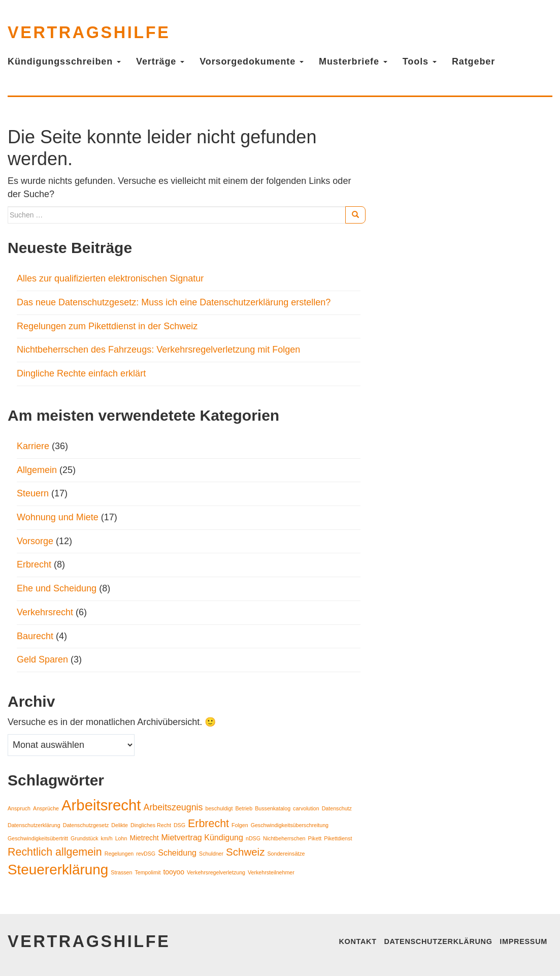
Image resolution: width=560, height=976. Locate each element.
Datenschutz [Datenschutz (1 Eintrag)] (337, 808)
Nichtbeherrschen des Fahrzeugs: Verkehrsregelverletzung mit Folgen (158, 350)
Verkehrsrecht (45, 612)
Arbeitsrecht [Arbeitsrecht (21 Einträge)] (101, 805)
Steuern (33, 493)
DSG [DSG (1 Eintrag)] (179, 825)
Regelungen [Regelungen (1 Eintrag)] (119, 854)
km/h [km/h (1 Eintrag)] (107, 838)
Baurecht (35, 636)
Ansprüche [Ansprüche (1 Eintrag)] (46, 808)
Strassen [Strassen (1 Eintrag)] (121, 872)
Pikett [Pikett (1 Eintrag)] (315, 838)
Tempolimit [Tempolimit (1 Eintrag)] (147, 872)
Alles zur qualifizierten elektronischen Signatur (110, 278)
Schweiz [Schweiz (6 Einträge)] (245, 852)
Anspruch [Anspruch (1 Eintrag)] (19, 808)
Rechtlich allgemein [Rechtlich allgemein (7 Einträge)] (55, 852)
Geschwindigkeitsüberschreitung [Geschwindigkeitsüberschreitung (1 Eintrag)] (290, 825)
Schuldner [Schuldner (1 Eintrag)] (211, 854)
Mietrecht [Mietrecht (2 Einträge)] (144, 838)
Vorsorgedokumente (252, 61)
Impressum (523, 941)
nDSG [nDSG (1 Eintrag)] (253, 838)
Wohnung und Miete (58, 517)
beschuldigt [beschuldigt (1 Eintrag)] (219, 808)
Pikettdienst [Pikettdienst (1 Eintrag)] (338, 838)
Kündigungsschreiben (64, 61)
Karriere (33, 446)
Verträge (160, 61)
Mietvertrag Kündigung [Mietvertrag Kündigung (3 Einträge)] (202, 837)
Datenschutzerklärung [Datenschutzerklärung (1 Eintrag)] (34, 825)
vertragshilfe (89, 33)
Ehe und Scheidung (57, 588)
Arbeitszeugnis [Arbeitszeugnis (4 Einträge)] (173, 807)
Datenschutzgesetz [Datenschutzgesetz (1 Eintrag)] (86, 825)
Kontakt (357, 941)
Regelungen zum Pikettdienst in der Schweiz (107, 326)
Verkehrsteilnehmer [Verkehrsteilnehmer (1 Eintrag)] (271, 872)
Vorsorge (35, 541)
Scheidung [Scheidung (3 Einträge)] (177, 853)
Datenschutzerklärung (438, 941)
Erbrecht (34, 564)
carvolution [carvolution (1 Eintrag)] (306, 808)
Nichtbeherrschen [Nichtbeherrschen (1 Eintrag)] (284, 838)
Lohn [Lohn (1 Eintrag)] (121, 838)
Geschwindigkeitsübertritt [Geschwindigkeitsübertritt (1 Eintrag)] (38, 838)
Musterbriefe (353, 61)
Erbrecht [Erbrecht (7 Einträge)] (208, 824)
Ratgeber (473, 61)
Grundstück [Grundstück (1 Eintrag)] (85, 838)
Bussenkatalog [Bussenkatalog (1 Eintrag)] (273, 808)
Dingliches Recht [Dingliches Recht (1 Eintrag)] (151, 825)
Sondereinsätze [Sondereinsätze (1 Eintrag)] (286, 854)
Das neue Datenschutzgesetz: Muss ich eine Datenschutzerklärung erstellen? (175, 302)
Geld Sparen (42, 659)
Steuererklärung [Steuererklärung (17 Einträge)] (58, 870)
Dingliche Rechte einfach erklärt (81, 373)
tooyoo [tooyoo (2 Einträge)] (174, 872)
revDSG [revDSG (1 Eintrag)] (146, 854)
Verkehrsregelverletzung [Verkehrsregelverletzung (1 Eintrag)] (216, 872)
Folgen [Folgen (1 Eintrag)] (240, 825)
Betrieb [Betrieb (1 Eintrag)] (244, 808)
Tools (420, 61)
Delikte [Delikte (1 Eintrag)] (120, 825)
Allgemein (37, 470)
